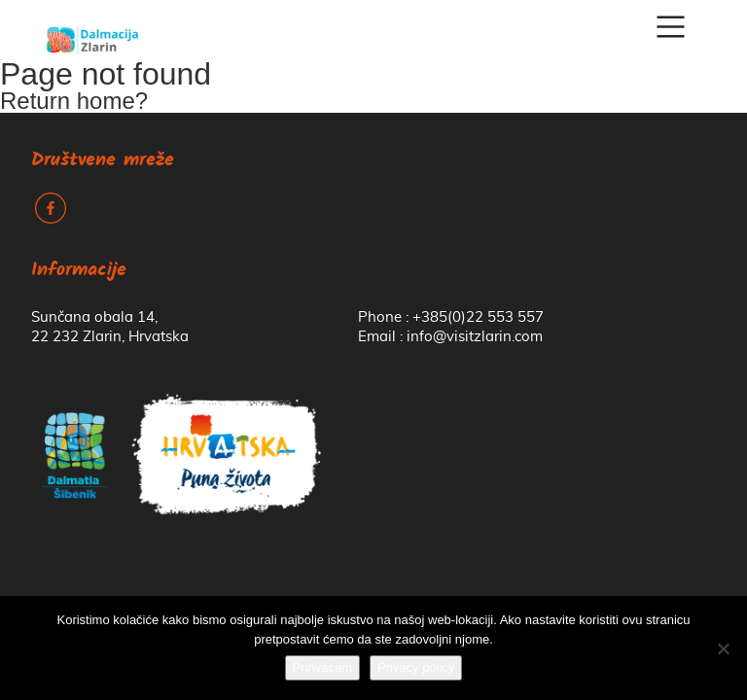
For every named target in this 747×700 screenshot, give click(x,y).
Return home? (74, 101)
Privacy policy (416, 667)
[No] (723, 648)
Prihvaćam (322, 667)
